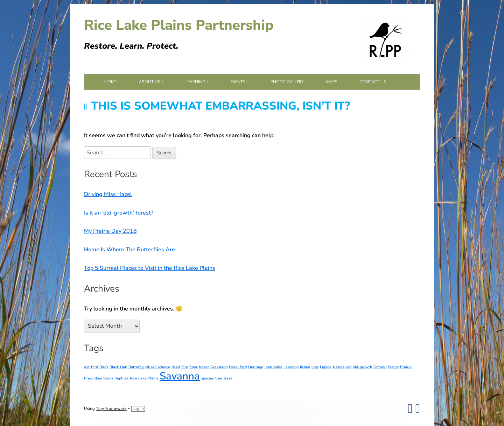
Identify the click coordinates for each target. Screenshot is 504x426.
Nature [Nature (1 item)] (339, 367)
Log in (138, 409)
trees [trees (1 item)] (228, 378)
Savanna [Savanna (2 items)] (180, 376)
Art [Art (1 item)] (87, 367)
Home (110, 82)
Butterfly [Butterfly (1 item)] (136, 367)
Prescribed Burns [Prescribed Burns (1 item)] (99, 378)
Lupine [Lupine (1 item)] (326, 367)
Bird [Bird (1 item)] (94, 367)
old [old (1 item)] (349, 367)
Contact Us (373, 82)
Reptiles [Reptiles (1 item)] (121, 378)
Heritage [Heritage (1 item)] (256, 367)
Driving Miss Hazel (108, 194)
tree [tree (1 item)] (219, 378)
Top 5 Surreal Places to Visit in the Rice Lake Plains (150, 268)
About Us (149, 82)
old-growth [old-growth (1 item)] (362, 367)
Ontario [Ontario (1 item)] (380, 367)
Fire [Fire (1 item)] (185, 367)
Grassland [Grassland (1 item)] (219, 367)
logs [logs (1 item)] (315, 367)
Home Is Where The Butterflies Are (129, 250)
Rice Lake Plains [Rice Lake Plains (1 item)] (144, 378)
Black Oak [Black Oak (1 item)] (118, 367)
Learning (195, 82)
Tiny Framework (111, 409)
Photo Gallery (287, 82)
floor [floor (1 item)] (193, 367)
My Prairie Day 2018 (110, 231)
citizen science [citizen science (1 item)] (158, 367)
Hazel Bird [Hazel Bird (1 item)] (238, 367)
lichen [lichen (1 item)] (305, 367)
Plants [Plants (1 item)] (393, 367)
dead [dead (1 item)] (176, 367)
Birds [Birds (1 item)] (104, 367)
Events (238, 82)
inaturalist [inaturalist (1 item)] (273, 367)
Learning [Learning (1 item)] (291, 367)
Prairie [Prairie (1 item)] (406, 367)
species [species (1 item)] (208, 378)
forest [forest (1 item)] (204, 367)
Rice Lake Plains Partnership (179, 25)
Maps (332, 82)
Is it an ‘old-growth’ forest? (119, 213)
